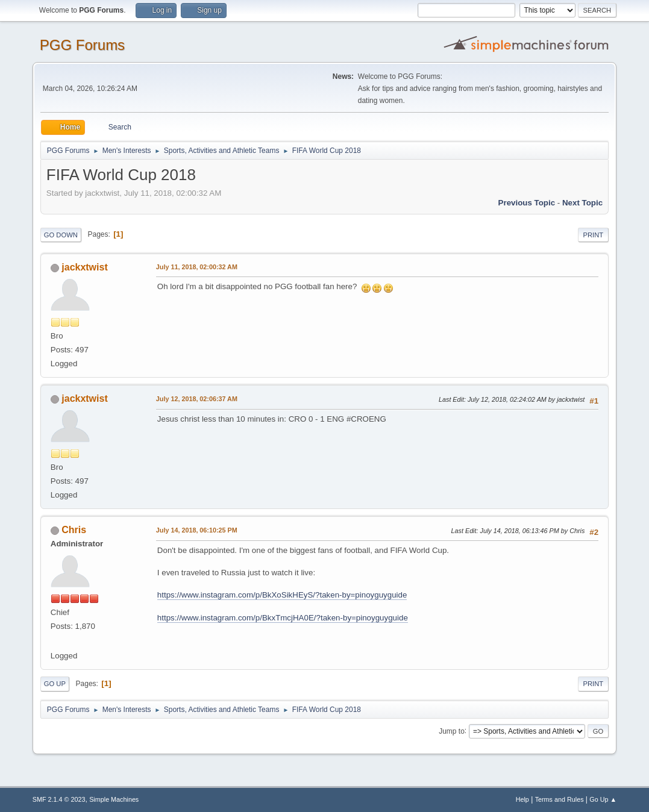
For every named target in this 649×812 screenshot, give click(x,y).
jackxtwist (84, 267)
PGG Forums (82, 45)
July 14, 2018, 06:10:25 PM (197, 530)
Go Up (55, 684)
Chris (74, 530)
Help (522, 799)
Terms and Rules (560, 799)
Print (594, 235)
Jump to (452, 731)
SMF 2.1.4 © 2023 (59, 799)
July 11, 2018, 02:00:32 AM (197, 267)
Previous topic (527, 203)
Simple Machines (114, 799)
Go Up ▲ (603, 799)
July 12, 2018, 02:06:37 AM (197, 399)
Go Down (61, 235)
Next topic (582, 203)
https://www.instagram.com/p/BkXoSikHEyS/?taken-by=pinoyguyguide (282, 595)
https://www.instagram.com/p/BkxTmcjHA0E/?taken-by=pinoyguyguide (283, 618)
